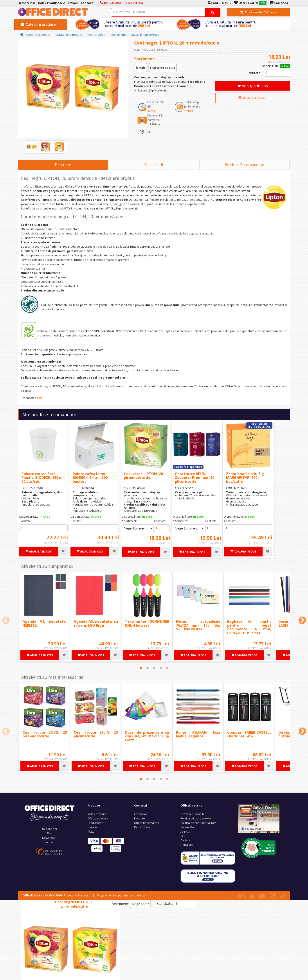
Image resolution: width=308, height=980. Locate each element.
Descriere (63, 165)
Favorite (140, 818)
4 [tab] (161, 668)
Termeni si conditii (192, 814)
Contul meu (142, 814)
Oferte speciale (98, 818)
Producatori (95, 823)
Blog (49, 833)
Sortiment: (130, 521)
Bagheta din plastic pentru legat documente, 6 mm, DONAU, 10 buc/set (249, 627)
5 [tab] (167, 668)
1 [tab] (141, 668)
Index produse (97, 814)
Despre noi (50, 829)
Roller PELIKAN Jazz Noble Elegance (198, 734)
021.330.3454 (53, 851)
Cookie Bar (188, 827)
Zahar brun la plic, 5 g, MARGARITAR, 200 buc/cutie (246, 478)
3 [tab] (154, 668)
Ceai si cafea (97, 35)
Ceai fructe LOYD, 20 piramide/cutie (45, 734)
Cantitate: (254, 73)
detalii (151, 111)
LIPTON (42, 398)
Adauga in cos (253, 86)
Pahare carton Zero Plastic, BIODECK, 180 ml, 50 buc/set (43, 478)
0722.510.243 (53, 854)
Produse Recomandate (244, 165)
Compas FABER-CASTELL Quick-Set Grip (249, 734)
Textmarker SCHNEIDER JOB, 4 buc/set (147, 623)
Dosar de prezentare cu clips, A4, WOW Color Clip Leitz (147, 736)
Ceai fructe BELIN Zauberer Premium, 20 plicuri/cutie (195, 478)
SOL (183, 836)
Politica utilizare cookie (196, 818)
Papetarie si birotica (35, 35)
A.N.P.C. (185, 832)
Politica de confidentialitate (198, 823)
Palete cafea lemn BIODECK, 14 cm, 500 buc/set (90, 478)
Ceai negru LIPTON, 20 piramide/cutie (135, 35)
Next (302, 621)
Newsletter (49, 838)
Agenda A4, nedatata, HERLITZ (45, 623)
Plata (91, 832)
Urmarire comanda (147, 823)
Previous (6, 621)
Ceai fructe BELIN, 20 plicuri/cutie (96, 734)
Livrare (92, 827)
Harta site (187, 845)
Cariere (185, 840)
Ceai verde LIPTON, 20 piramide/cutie (143, 476)
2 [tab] (148, 668)
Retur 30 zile (142, 827)
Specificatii (154, 165)
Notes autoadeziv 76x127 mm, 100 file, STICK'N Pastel (198, 625)
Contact (49, 842)
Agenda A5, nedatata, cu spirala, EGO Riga (96, 623)
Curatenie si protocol (69, 35)
